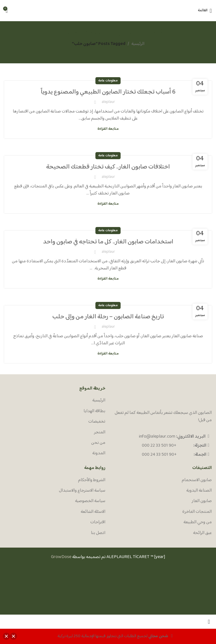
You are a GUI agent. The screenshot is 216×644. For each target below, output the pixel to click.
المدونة (99, 453)
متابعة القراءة (108, 129)
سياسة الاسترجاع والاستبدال (82, 491)
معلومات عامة (108, 81)
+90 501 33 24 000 (159, 455)
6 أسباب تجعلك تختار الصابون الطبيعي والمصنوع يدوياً (108, 92)
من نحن (98, 443)
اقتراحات (98, 522)
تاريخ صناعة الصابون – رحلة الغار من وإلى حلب (108, 317)
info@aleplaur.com (157, 437)
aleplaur (108, 102)
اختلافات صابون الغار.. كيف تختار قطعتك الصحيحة (108, 167)
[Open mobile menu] (205, 11)
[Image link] (190, 396)
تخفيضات (97, 422)
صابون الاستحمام (197, 480)
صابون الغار (202, 501)
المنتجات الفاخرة (197, 512)
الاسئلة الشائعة (93, 512)
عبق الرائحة (202, 533)
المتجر (100, 433)
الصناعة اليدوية (199, 491)
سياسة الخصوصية (90, 501)
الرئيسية (138, 44)
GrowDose (61, 557)
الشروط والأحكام (92, 480)
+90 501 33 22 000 (159, 446)
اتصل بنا (98, 533)
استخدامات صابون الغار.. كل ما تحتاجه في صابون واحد (108, 242)
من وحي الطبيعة (198, 522)
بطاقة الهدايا (94, 411)
